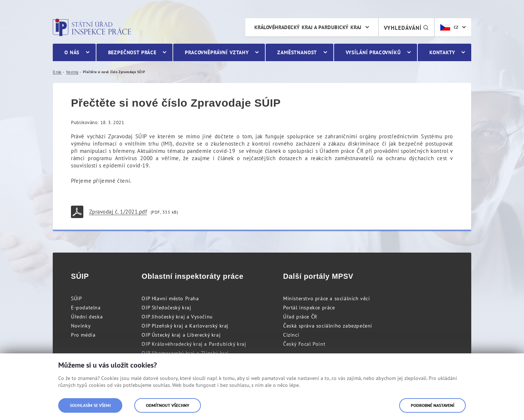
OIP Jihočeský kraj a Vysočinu (177, 317)
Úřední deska (87, 317)
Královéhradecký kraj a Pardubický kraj (308, 27)
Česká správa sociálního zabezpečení (328, 326)
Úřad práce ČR (300, 317)
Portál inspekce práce (309, 308)
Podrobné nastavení (432, 405)
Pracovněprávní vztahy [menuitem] (217, 52)
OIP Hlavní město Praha (170, 298)
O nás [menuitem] (72, 52)
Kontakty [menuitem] (442, 52)
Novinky (81, 326)
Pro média (83, 335)
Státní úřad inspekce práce (92, 27)
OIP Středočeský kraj (166, 308)
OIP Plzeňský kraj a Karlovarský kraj (185, 326)
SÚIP (76, 298)
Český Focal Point (304, 344)
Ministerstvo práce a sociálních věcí (327, 298)
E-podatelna (86, 308)
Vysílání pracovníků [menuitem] (373, 52)
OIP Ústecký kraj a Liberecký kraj (181, 335)
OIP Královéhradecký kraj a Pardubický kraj (194, 344)
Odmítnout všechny (168, 405)
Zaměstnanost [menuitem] (297, 52)
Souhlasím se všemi (90, 405)
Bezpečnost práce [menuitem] (132, 52)
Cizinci (291, 335)
